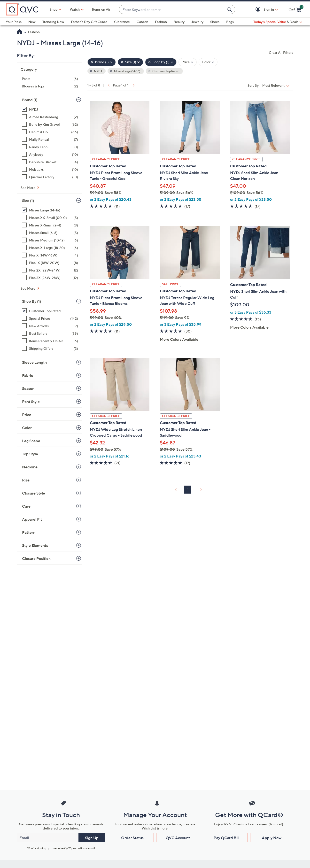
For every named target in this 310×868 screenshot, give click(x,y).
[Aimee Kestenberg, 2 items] (50, 117)
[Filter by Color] (208, 62)
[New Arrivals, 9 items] (50, 326)
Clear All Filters (281, 52)
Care (26, 506)
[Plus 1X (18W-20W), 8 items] (50, 263)
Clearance (122, 22)
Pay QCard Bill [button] (226, 838)
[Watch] (75, 9)
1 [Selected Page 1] (188, 490)
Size (28, 201)
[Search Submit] (230, 9)
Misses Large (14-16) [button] (127, 71)
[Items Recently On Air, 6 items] (50, 341)
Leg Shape (31, 441)
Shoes (215, 22)
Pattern (29, 532)
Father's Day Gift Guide (89, 22)
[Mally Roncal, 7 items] (50, 139)
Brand (30, 100)
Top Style (30, 454)
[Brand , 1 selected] (102, 62)
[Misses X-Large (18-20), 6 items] (50, 248)
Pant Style (31, 402)
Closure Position (36, 558)
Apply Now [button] (272, 838)
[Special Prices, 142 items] (50, 318)
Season (28, 388)
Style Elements (35, 545)
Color (27, 428)
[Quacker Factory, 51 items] (50, 177)
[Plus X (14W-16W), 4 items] (50, 255)
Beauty (179, 22)
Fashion (161, 22)
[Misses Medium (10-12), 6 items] (50, 240)
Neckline (30, 467)
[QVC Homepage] (19, 32)
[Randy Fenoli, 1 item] (50, 147)
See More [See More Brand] (28, 188)
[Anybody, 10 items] (50, 154)
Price (27, 415)
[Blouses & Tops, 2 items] (50, 86)
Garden (142, 22)
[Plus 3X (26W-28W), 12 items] (50, 278)
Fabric (27, 375)
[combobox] (172, 10)
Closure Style (34, 493)
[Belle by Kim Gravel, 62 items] (50, 124)
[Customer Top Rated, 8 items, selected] (50, 311)
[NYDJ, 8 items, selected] (50, 109)
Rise (26, 480)
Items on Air (101, 9)
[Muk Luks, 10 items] (50, 169)
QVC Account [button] (178, 838)
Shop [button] (54, 9)
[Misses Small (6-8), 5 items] (50, 233)
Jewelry (197, 22)
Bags (230, 22)
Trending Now (53, 22)
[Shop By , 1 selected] (161, 62)
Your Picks (14, 22)
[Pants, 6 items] (50, 79)
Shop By (31, 301)
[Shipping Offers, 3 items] (50, 348)
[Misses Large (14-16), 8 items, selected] (50, 210)
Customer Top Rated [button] (166, 71)
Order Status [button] (132, 838)
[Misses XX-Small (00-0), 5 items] (50, 218)
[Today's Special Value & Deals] (278, 22)
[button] (259, 10)
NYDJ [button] (98, 71)
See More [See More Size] (28, 288)
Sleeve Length (34, 362)
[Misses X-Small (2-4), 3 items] (50, 225)
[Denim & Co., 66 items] (50, 132)
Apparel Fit (32, 519)
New (32, 22)
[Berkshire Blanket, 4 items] (50, 162)
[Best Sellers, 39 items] (50, 333)
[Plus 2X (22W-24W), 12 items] (50, 270)
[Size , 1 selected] (130, 62)
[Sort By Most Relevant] (277, 85)
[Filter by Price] (188, 62)
